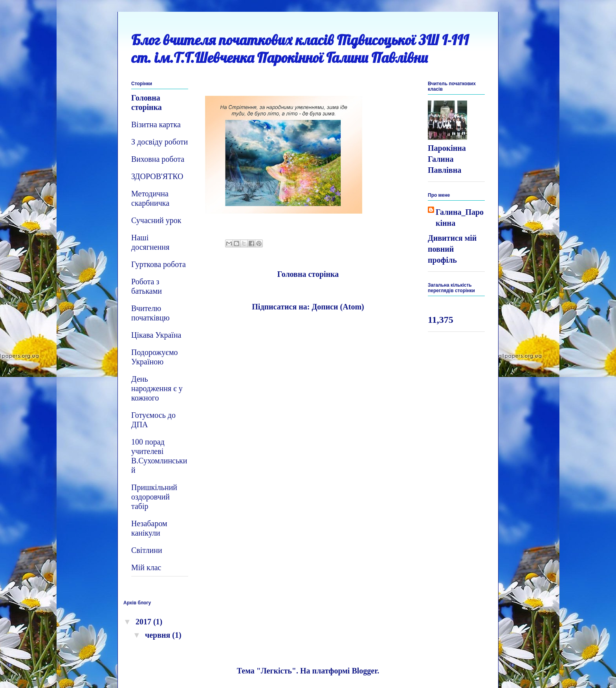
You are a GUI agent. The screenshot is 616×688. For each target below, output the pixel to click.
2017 (144, 622)
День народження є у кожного (157, 388)
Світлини (147, 550)
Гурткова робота (159, 264)
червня (159, 635)
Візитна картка (156, 124)
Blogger (364, 671)
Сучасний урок (156, 220)
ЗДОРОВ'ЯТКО (157, 176)
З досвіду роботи (159, 142)
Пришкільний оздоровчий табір (154, 497)
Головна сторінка (308, 274)
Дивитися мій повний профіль (452, 249)
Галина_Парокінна (460, 218)
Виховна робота (158, 159)
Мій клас (146, 567)
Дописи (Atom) (338, 307)
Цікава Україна (156, 335)
